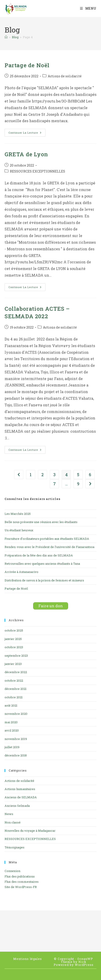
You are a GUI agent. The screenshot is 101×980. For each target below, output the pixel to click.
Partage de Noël (27, 65)
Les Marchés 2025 (18, 514)
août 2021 (11, 705)
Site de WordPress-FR (21, 887)
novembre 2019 (16, 739)
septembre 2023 (16, 656)
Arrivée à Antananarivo (21, 572)
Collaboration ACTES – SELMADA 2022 (37, 313)
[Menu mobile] (88, 8)
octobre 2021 (14, 697)
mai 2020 (11, 722)
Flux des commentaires (22, 882)
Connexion (12, 871)
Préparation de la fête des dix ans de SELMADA (39, 555)
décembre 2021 (16, 689)
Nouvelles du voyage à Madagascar (30, 831)
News (9, 814)
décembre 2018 (16, 755)
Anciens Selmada (17, 806)
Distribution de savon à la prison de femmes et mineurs (44, 580)
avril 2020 (12, 730)
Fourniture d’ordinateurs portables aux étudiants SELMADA (47, 539)
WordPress (84, 965)
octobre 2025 (14, 630)
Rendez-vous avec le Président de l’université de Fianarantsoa (49, 547)
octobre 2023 (14, 647)
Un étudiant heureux (19, 530)
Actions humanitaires (20, 789)
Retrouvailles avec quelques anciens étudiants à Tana (42, 564)
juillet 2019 (12, 747)
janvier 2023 (13, 664)
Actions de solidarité (65, 76)
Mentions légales (28, 959)
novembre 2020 (16, 714)
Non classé (13, 822)
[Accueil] (6, 37)
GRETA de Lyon (26, 154)
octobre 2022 (14, 680)
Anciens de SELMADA (21, 797)
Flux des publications (20, 876)
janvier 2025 (13, 639)
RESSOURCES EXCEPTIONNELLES (37, 171)
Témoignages (15, 847)
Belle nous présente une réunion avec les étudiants (41, 522)
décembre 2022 (16, 672)
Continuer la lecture (27, 134)
